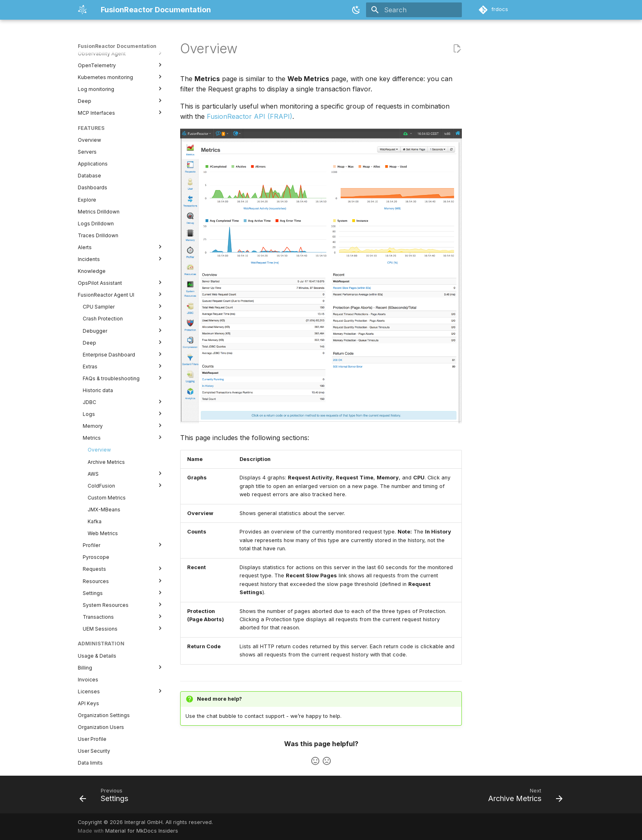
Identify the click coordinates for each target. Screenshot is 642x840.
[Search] (414, 10)
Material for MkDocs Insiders (142, 831)
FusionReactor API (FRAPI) (250, 116)
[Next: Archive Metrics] (523, 797)
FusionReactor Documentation (117, 46)
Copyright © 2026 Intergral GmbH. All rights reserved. (145, 822)
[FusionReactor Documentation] (83, 10)
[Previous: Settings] (106, 797)
